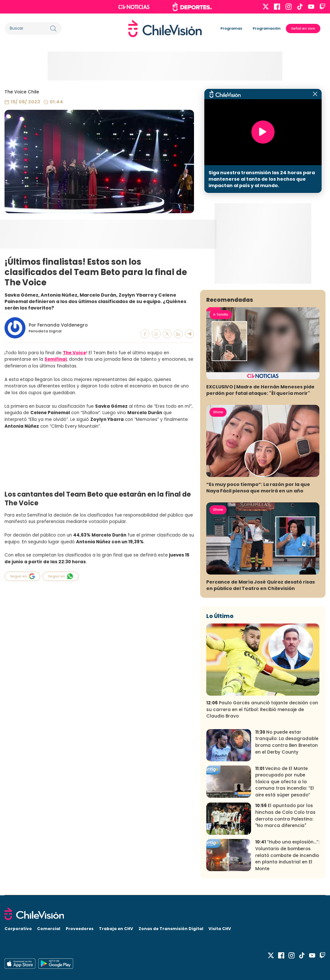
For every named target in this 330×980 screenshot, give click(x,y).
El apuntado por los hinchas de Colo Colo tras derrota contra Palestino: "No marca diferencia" (285, 816)
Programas (231, 28)
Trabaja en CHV (116, 929)
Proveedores (80, 929)
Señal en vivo (303, 29)
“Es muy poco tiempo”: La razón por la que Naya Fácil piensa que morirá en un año (258, 488)
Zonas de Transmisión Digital (171, 929)
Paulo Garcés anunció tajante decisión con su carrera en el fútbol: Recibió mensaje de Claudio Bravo (262, 709)
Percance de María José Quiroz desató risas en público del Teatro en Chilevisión (261, 585)
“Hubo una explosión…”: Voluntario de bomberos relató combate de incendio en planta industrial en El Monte (287, 855)
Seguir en (23, 576)
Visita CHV (220, 929)
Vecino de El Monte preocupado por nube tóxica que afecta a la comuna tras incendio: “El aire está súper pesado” (285, 782)
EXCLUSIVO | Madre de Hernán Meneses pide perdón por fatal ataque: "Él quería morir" (260, 390)
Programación (267, 28)
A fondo (221, 314)
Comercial (49, 929)
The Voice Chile (22, 92)
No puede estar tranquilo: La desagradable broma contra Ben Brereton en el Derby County (287, 742)
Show (218, 412)
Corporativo (18, 929)
